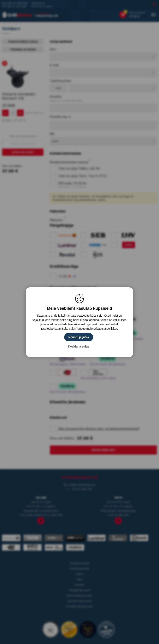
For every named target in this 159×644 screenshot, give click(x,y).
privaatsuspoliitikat (105, 329)
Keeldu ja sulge (79, 346)
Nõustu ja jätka (79, 337)
